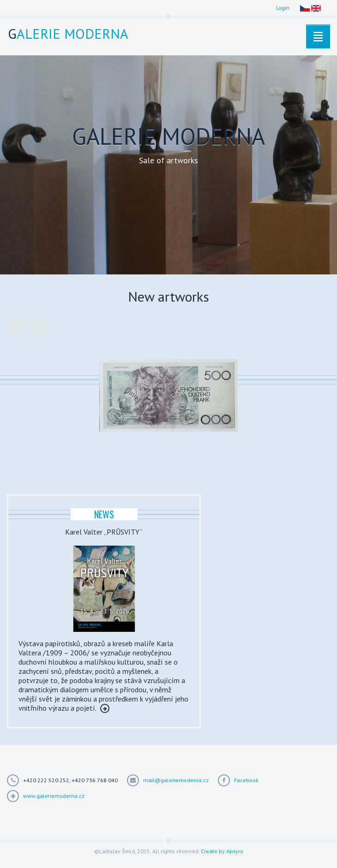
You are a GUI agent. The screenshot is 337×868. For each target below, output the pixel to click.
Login (283, 8)
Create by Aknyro (222, 851)
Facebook (246, 780)
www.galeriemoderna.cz (54, 796)
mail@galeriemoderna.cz (176, 780)
